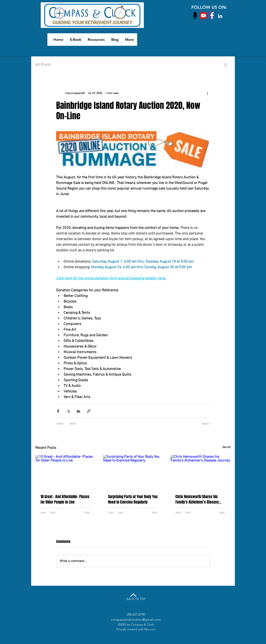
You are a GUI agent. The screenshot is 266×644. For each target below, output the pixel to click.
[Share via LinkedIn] (78, 411)
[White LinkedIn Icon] (220, 16)
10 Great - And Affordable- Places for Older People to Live (65, 499)
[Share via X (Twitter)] (68, 411)
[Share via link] (89, 411)
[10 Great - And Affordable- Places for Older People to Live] (66, 472)
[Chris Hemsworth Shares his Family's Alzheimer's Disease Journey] (200, 472)
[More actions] (207, 93)
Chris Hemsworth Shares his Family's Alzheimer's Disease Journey (197, 499)
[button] (225, 65)
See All (226, 447)
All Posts (43, 65)
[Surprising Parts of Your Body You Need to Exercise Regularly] (133, 472)
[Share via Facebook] (58, 411)
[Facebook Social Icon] (211, 15)
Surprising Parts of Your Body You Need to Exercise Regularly (133, 499)
